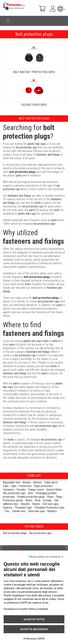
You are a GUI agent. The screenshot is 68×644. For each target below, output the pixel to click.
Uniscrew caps (36, 511)
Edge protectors (43, 486)
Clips (14, 486)
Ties (7, 511)
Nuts (31, 493)
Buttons (38, 482)
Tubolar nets (19, 511)
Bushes (27, 482)
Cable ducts (51, 482)
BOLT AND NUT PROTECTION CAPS (34, 72)
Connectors (25, 486)
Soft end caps (50, 504)
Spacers (8, 508)
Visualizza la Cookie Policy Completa (26, 609)
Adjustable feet (12, 482)
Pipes (50, 497)
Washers (52, 511)
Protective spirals (13, 500)
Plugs (59, 497)
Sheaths (25, 504)
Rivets (29, 500)
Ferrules (21, 490)
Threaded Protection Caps (49, 508)
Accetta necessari (34, 629)
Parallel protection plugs (31, 497)
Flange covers (36, 490)
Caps (6, 486)
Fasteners (9, 490)
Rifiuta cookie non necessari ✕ (46, 557)
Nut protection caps (14, 493)
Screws (47, 500)
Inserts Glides (54, 490)
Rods (38, 500)
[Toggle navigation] (8, 21)
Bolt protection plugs (15, 533)
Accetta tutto (34, 619)
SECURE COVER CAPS (34, 105)
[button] (61, 9)
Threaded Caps (23, 508)
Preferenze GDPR (34, 639)
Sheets (36, 504)
